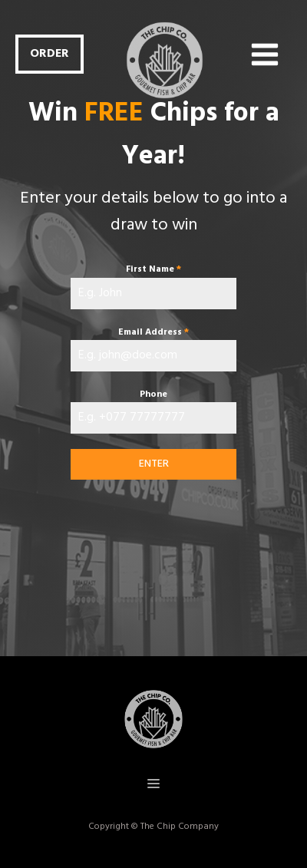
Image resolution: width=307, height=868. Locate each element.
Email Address (153, 332)
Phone (153, 394)
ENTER (154, 464)
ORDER (50, 54)
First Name (153, 269)
